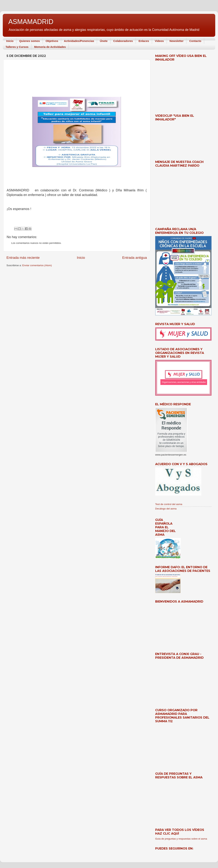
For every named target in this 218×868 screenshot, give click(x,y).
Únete (104, 41)
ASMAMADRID (31, 22)
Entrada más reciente (23, 258)
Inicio (10, 41)
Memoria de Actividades (50, 47)
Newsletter (177, 41)
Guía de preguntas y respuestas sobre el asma (181, 839)
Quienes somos (30, 41)
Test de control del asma (169, 504)
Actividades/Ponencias (79, 41)
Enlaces (144, 41)
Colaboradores (123, 41)
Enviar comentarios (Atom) (37, 265)
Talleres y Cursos (17, 47)
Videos (159, 41)
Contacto (195, 41)
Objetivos (52, 41)
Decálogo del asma (166, 509)
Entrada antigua (135, 258)
